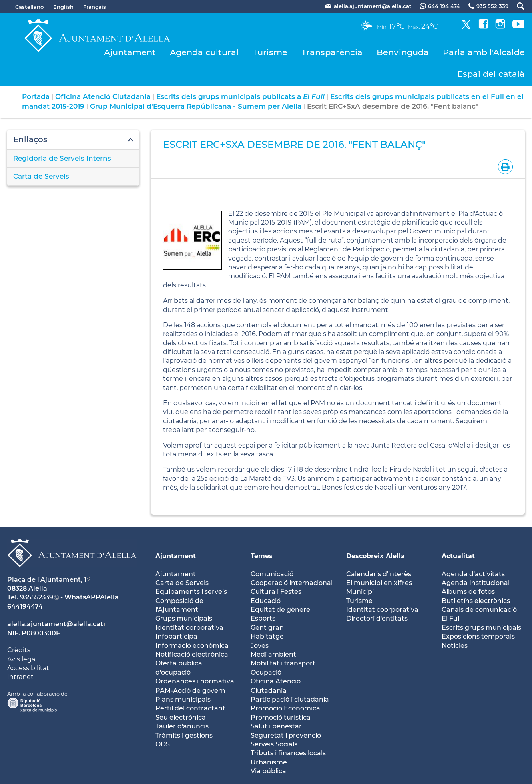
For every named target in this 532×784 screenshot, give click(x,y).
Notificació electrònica (192, 654)
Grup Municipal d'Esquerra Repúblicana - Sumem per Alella (196, 106)
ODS (163, 744)
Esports (263, 618)
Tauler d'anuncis (182, 726)
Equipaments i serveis (191, 592)
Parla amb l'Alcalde (484, 52)
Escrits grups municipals (481, 628)
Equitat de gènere (280, 610)
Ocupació (266, 672)
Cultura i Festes (276, 592)
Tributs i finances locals (288, 753)
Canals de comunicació (479, 610)
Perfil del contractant (190, 708)
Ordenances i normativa (195, 681)
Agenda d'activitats (473, 574)
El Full (451, 618)
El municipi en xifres (379, 583)
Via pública (268, 771)
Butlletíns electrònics (476, 601)
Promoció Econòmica (285, 708)
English (63, 7)
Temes (262, 556)
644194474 (25, 606)
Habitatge (267, 636)
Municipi (360, 592)
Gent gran (267, 628)
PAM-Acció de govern (190, 691)
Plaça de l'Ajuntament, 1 (47, 580)
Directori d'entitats (377, 618)
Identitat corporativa (189, 628)
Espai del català (491, 74)
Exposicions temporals (478, 636)
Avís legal (22, 659)
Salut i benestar (276, 726)
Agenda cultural (204, 52)
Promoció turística (281, 717)
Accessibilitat (28, 668)
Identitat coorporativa (382, 610)
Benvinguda (403, 52)
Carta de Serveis (41, 176)
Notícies (455, 646)
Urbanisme (269, 762)
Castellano (29, 7)
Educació (266, 601)
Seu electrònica (181, 717)
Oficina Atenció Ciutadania (103, 96)
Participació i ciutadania (290, 699)
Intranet (20, 677)
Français (95, 7)
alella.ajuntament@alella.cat (55, 624)
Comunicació (272, 574)
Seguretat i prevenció (286, 735)
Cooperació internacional (292, 583)
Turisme (270, 52)
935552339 (37, 597)
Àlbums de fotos (468, 592)
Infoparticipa (176, 636)
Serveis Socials (274, 744)
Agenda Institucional (476, 583)
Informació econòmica (192, 646)
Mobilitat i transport (283, 663)
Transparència (332, 52)
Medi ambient (273, 654)
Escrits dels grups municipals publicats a (240, 96)
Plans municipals (183, 699)
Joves (260, 646)
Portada (36, 96)
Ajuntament (130, 52)
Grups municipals (184, 618)
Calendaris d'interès (379, 574)
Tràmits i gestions (184, 735)
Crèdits (19, 650)
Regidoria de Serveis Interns (62, 158)
